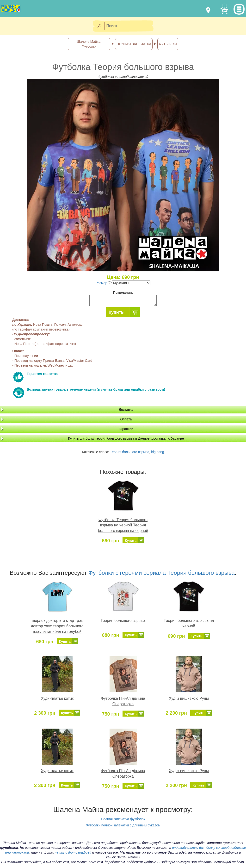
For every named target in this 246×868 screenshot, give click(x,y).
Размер (103, 283)
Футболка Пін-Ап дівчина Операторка (123, 701)
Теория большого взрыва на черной (189, 623)
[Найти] (99, 26)
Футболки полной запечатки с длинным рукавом (123, 825)
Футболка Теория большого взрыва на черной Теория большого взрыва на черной (123, 525)
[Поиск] (130, 26)
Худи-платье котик (57, 698)
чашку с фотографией (73, 852)
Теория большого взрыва (130, 452)
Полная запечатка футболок (123, 819)
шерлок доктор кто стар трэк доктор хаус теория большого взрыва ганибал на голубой (57, 626)
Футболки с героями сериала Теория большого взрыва (162, 573)
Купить (116, 312)
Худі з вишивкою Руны (189, 698)
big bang (158, 452)
